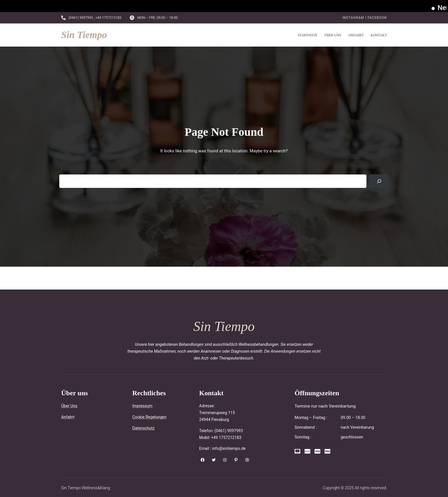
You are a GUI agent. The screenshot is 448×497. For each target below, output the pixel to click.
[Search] (379, 181)
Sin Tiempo (84, 35)
